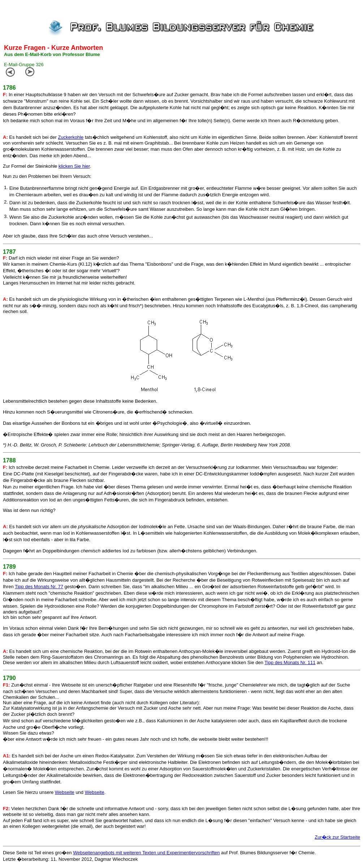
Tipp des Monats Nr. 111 (290, 662)
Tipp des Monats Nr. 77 (39, 587)
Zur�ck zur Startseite (337, 837)
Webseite (65, 792)
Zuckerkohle (71, 137)
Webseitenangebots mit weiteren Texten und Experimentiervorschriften (146, 853)
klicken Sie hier (74, 166)
